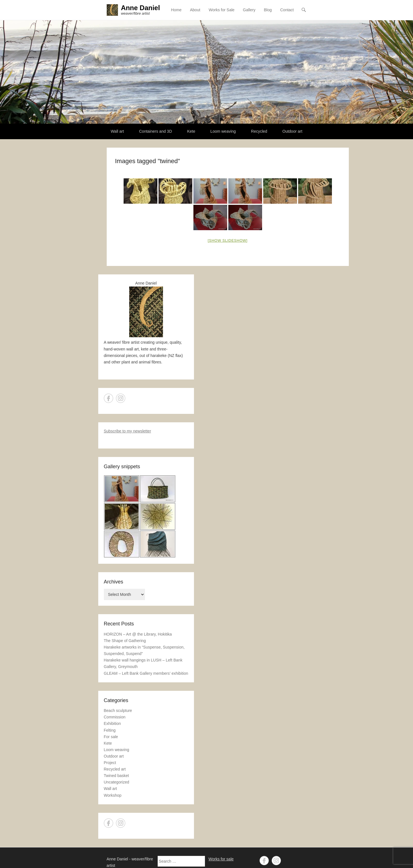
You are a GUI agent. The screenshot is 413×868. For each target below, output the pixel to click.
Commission (115, 717)
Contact (287, 10)
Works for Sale (222, 10)
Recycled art (115, 769)
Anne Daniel (141, 8)
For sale (111, 737)
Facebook (109, 398)
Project (110, 763)
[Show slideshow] (228, 240)
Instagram (121, 398)
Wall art (117, 132)
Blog (268, 10)
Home (176, 10)
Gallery (249, 10)
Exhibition (112, 724)
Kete (191, 132)
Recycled (259, 132)
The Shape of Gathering (125, 641)
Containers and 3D (156, 132)
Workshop (113, 795)
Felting (110, 730)
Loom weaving (223, 132)
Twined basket (117, 776)
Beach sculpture (118, 711)
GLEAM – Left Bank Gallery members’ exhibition (146, 673)
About (195, 10)
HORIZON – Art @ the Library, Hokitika (138, 634)
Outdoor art (292, 132)
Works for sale (221, 859)
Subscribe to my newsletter (128, 431)
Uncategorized (117, 782)
